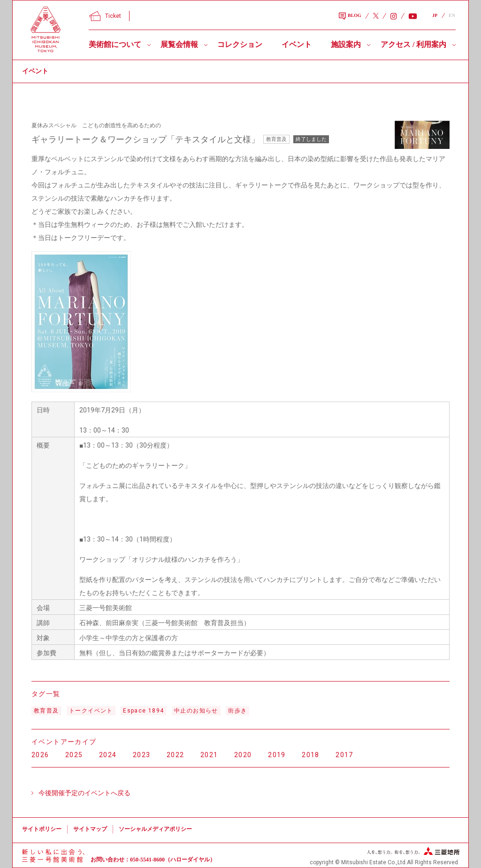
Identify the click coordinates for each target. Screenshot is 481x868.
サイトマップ (90, 829)
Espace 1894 (143, 711)
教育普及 (46, 711)
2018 (311, 755)
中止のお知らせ (196, 711)
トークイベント (91, 711)
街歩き (237, 711)
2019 (277, 755)
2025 (74, 755)
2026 (40, 755)
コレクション (240, 44)
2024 (108, 755)
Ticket (105, 16)
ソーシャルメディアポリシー (155, 829)
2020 (243, 755)
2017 (344, 755)
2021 (209, 755)
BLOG (350, 16)
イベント (297, 44)
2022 (176, 755)
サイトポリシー (42, 829)
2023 (142, 755)
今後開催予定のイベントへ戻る (84, 793)
